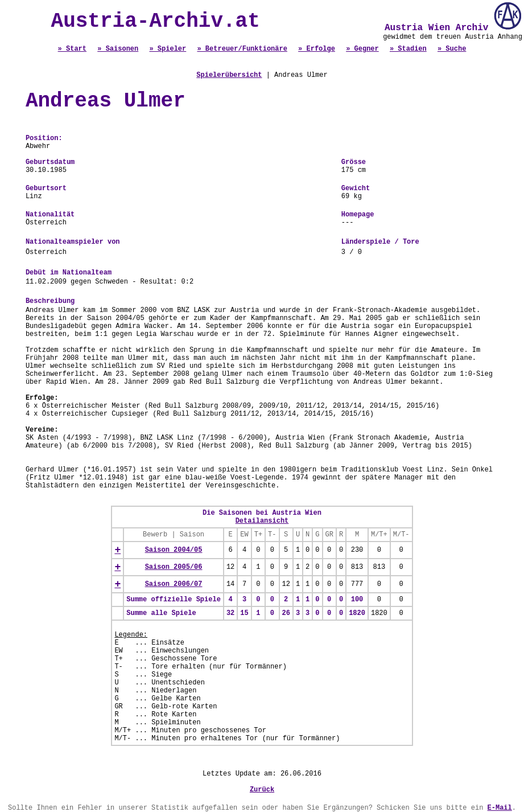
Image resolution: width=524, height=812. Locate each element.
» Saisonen (118, 49)
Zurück (262, 790)
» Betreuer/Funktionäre (242, 49)
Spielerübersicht (229, 75)
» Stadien (408, 49)
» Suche (452, 49)
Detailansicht (262, 521)
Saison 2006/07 (174, 584)
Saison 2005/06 (174, 567)
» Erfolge (317, 49)
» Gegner (362, 49)
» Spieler (168, 49)
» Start (72, 49)
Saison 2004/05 (174, 550)
